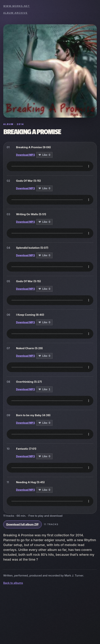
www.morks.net (17, 6)
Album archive (15, 13)
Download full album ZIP (22, 524)
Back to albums (13, 583)
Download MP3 (25, 155)
